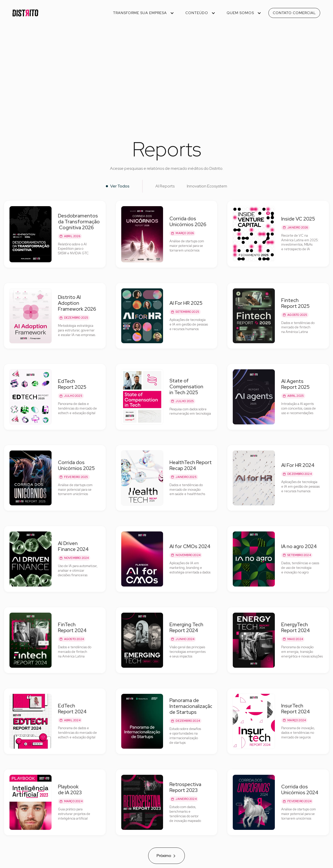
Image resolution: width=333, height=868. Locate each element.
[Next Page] (166, 856)
